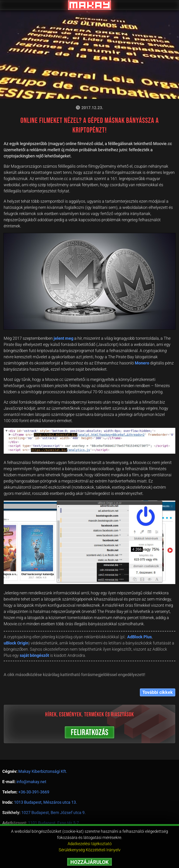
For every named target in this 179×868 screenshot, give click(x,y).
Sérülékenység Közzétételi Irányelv (90, 850)
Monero (142, 363)
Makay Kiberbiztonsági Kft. (43, 771)
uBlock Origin (16, 643)
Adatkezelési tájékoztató (90, 844)
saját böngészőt (34, 655)
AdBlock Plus (139, 637)
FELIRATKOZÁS (90, 733)
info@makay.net (31, 782)
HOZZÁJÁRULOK (89, 862)
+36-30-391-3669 (34, 792)
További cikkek (158, 692)
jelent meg (63, 338)
